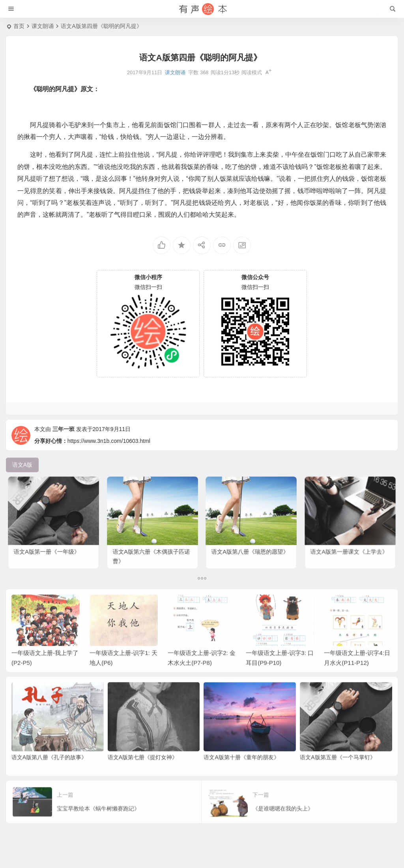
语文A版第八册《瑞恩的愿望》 (251, 544)
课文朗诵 (43, 26)
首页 (19, 26)
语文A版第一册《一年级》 (49, 544)
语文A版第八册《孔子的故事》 (49, 770)
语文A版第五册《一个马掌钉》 (338, 770)
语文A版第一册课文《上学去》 (350, 544)
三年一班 (64, 444)
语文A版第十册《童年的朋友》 (241, 770)
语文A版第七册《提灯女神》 (143, 770)
